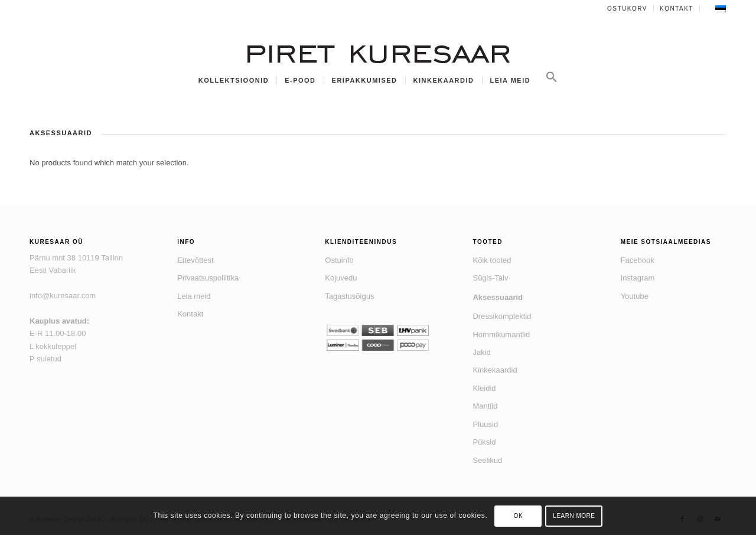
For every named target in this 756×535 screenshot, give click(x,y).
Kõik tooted (492, 260)
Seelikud (487, 460)
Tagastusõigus (349, 296)
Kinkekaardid (495, 370)
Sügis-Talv (490, 278)
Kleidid (484, 388)
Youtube (635, 296)
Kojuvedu (341, 278)
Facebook (638, 260)
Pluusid (485, 424)
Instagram (638, 278)
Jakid (481, 352)
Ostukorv (627, 9)
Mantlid (485, 406)
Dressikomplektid (502, 316)
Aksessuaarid (498, 297)
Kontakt (677, 9)
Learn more (574, 516)
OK (518, 516)
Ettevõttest (195, 260)
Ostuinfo (339, 260)
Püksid (484, 442)
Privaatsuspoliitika (208, 278)
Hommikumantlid (501, 335)
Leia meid (194, 296)
